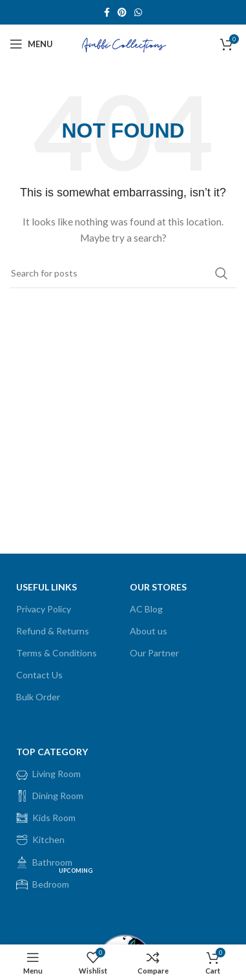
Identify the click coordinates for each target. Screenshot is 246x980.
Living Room (48, 774)
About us (149, 631)
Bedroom (56, 882)
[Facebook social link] (107, 12)
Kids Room (46, 818)
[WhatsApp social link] (138, 12)
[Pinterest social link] (122, 12)
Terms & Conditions (56, 653)
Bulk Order (38, 697)
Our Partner (154, 653)
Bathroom (44, 862)
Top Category (52, 752)
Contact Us (39, 675)
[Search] (123, 273)
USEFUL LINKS (46, 587)
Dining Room (50, 796)
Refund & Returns (53, 631)
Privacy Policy (44, 609)
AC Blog (146, 609)
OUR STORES (158, 587)
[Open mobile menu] (31, 44)
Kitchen (40, 840)
